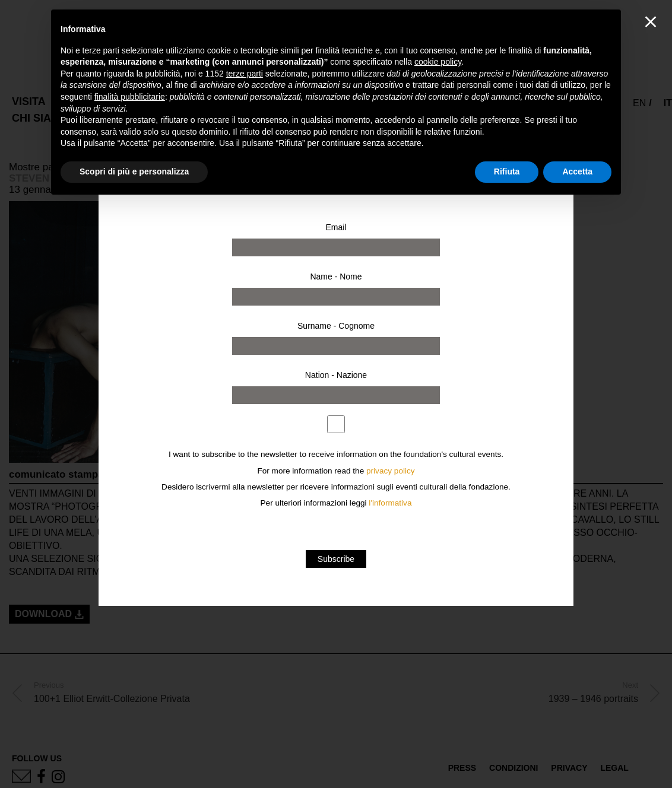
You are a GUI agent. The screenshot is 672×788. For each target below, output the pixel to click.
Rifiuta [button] (507, 171)
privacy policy (391, 471)
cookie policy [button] (438, 62)
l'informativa (390, 503)
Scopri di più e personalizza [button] (134, 171)
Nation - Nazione (336, 375)
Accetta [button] (577, 171)
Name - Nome (336, 277)
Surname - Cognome (336, 326)
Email (336, 227)
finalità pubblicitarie (130, 97)
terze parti (245, 74)
